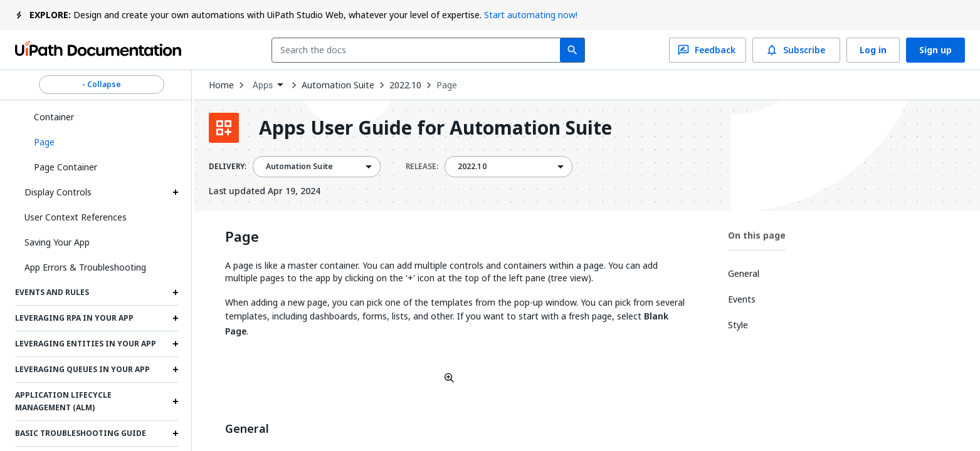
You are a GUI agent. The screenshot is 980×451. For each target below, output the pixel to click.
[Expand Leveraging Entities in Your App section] (176, 344)
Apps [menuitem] (263, 85)
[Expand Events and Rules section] (176, 293)
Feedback (708, 50)
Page (447, 85)
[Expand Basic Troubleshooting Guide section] (176, 433)
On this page (757, 235)
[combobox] (419, 50)
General (247, 429)
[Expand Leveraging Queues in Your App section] (176, 370)
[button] (102, 142)
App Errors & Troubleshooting (85, 267)
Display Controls (58, 192)
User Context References (76, 217)
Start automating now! (531, 15)
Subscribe (796, 50)
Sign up (935, 50)
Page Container (66, 167)
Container (54, 117)
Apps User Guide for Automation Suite (435, 128)
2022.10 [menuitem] (472, 167)
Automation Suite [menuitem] (299, 167)
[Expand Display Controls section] (176, 192)
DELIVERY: (228, 167)
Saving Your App (57, 242)
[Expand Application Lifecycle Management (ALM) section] (176, 402)
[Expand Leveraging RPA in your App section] (176, 318)
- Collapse (102, 85)
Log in (873, 50)
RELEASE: (422, 167)
